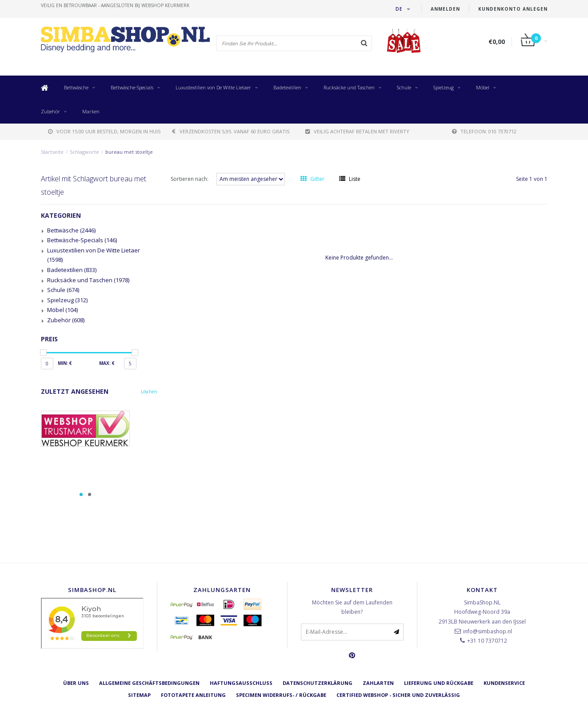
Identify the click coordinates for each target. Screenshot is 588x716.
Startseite (52, 152)
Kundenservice (504, 683)
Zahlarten (378, 683)
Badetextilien (287, 87)
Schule (404, 87)
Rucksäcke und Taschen (349, 87)
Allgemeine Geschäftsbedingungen (149, 683)
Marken (91, 111)
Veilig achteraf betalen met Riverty (357, 131)
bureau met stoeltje (129, 152)
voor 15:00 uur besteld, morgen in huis (104, 131)
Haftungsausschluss (241, 683)
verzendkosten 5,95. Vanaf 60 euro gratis (231, 131)
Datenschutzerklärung (318, 683)
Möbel (483, 87)
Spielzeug (444, 87)
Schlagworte (84, 152)
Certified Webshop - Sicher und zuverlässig (398, 695)
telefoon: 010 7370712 (484, 131)
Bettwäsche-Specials (132, 87)
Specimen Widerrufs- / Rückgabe (281, 695)
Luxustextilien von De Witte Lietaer (213, 87)
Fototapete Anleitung (193, 695)
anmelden (445, 9)
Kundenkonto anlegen (513, 9)
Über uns (76, 683)
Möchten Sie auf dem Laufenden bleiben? (352, 607)
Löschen (149, 392)
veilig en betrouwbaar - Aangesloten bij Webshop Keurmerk (115, 5)
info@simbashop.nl (488, 631)
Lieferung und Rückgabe (439, 683)
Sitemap (139, 695)
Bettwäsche (76, 87)
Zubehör (50, 111)
